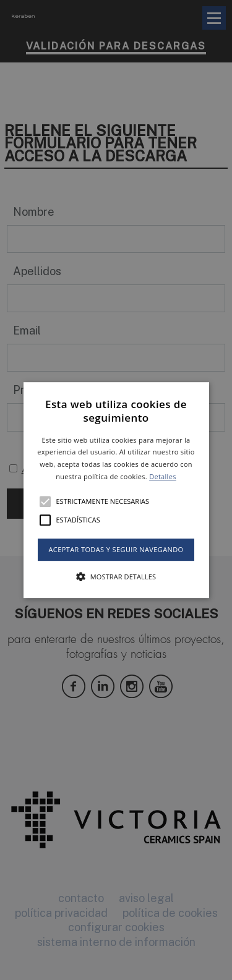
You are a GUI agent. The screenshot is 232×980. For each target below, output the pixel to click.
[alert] (116, 490)
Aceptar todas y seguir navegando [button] (116, 549)
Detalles (163, 476)
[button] (116, 490)
